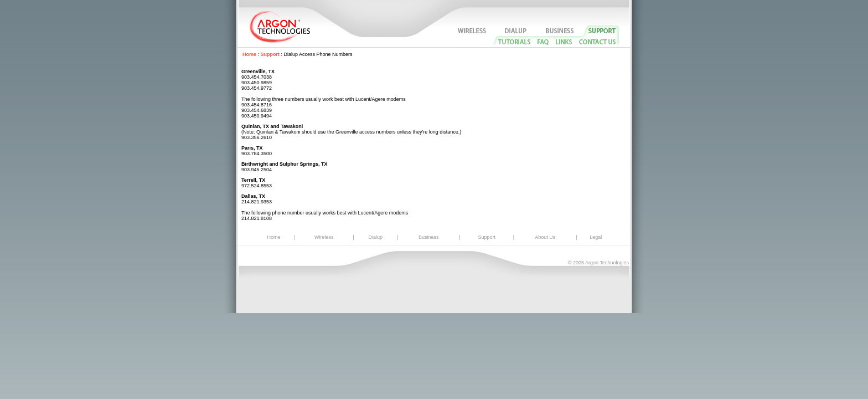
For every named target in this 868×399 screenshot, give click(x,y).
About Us (545, 237)
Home (249, 54)
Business (429, 237)
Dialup (376, 237)
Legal (596, 237)
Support (270, 54)
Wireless (324, 237)
